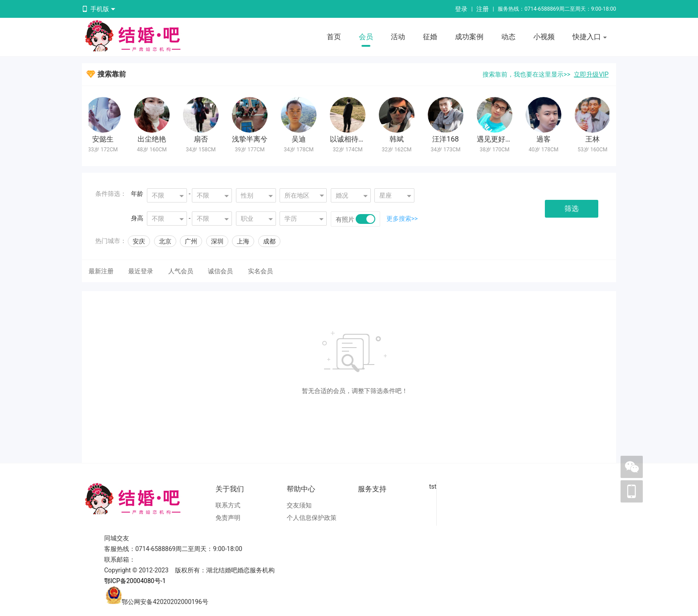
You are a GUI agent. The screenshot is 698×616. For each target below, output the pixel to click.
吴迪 (300, 139)
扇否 (202, 139)
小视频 (544, 37)
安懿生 (104, 139)
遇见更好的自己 (503, 139)
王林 (594, 139)
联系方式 (228, 505)
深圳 (217, 241)
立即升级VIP (591, 74)
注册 (483, 9)
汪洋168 (447, 139)
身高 (137, 218)
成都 (269, 241)
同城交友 (117, 538)
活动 (398, 37)
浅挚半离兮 (251, 139)
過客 (545, 139)
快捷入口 (590, 37)
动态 (508, 37)
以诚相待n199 (354, 139)
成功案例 (469, 37)
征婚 (430, 37)
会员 (366, 37)
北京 (165, 241)
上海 (243, 241)
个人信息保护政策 (312, 518)
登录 (461, 9)
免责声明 (228, 518)
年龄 (137, 194)
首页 (334, 37)
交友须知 (299, 505)
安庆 (139, 241)
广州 (191, 241)
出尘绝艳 (153, 139)
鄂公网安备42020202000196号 (165, 602)
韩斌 (398, 139)
